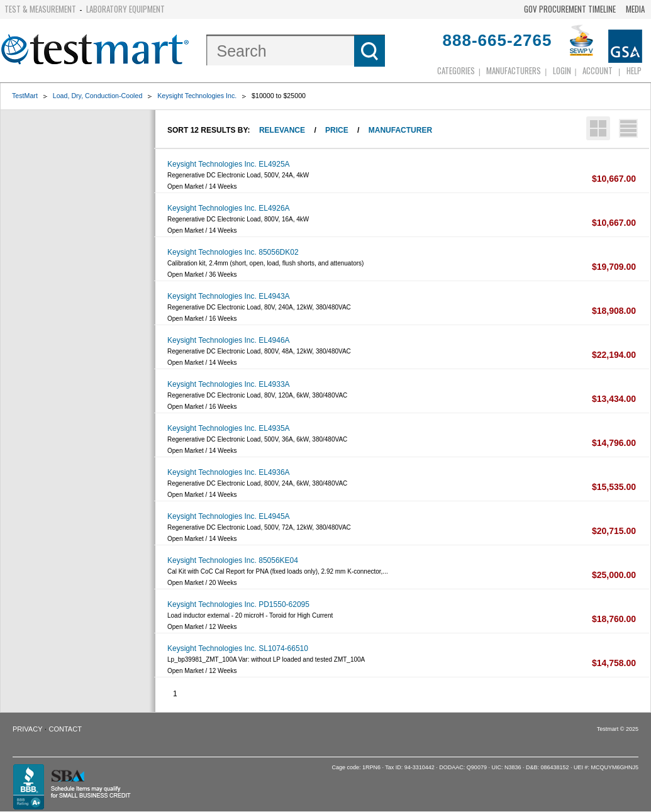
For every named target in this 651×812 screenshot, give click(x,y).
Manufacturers (514, 70)
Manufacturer (400, 130)
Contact (65, 729)
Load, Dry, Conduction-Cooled (98, 96)
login (562, 70)
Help (634, 70)
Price (337, 130)
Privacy (27, 729)
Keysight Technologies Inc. (197, 96)
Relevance (282, 130)
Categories (456, 70)
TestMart (25, 96)
